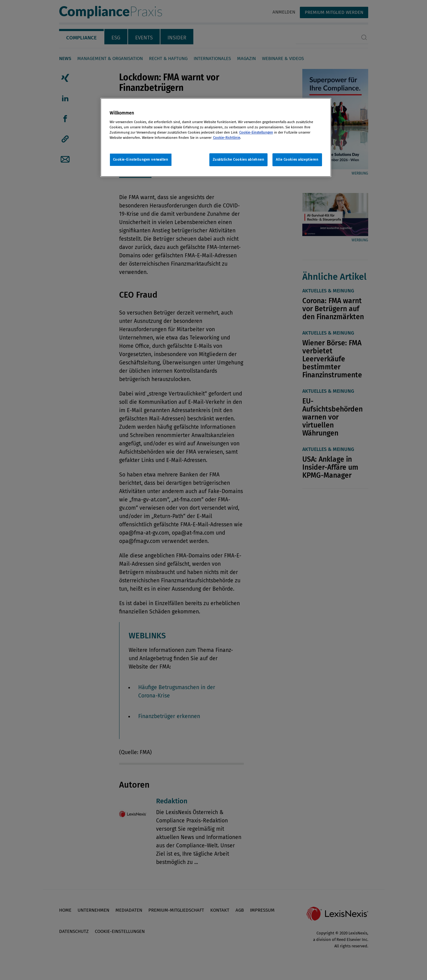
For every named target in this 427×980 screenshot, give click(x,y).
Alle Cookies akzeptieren (297, 159)
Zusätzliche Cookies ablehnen (239, 159)
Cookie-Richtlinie (227, 138)
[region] (216, 137)
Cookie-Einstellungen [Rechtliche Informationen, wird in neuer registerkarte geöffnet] (256, 132)
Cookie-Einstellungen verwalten (141, 159)
